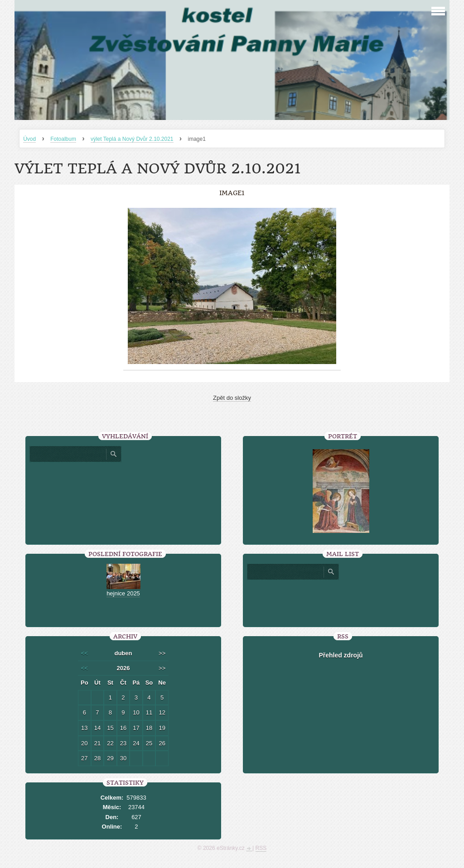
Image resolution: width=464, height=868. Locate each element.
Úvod (29, 139)
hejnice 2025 (123, 593)
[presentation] (341, 600)
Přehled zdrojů (341, 655)
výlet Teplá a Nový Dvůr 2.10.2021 (132, 139)
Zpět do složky (232, 398)
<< (85, 653)
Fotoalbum (63, 139)
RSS (261, 848)
